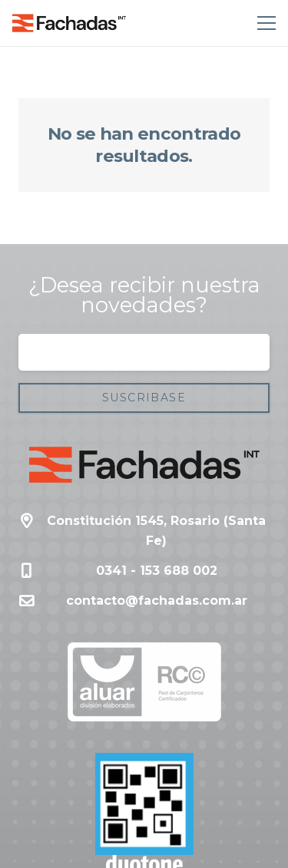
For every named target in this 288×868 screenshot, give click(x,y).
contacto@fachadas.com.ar (157, 601)
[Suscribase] (144, 398)
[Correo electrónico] (144, 352)
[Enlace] (69, 23)
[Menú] (263, 23)
